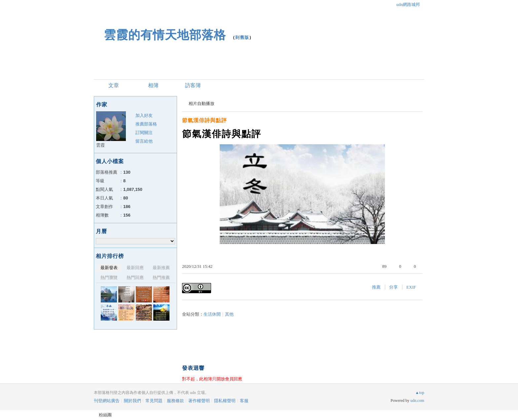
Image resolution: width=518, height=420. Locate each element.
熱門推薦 (161, 278)
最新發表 (109, 268)
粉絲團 (105, 415)
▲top (420, 393)
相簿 (153, 85)
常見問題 (154, 401)
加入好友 (144, 115)
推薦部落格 (146, 124)
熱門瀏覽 (109, 278)
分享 (393, 287)
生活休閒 (212, 314)
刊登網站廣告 (107, 401)
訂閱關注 (144, 133)
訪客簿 (193, 85)
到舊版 (242, 37)
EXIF (411, 287)
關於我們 (132, 401)
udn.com (417, 401)
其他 (229, 314)
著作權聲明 (199, 401)
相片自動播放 (202, 104)
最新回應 (135, 268)
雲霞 (100, 145)
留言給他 (144, 141)
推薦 (376, 287)
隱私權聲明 (225, 401)
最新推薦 (161, 268)
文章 (114, 85)
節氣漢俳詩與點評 (204, 120)
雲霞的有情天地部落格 (165, 35)
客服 (244, 401)
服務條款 (175, 401)
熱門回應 (135, 278)
